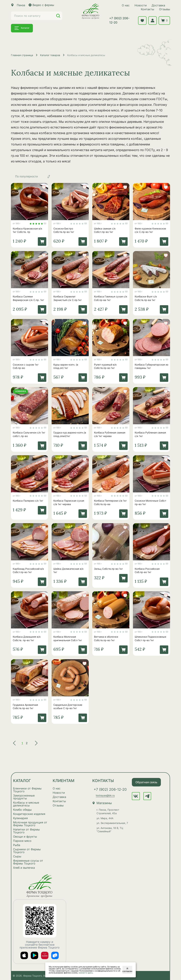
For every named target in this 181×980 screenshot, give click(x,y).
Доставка (158, 5)
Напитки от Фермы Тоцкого (26, 831)
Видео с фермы (41, 5)
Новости (141, 5)
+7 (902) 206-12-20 (119, 20)
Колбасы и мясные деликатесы (26, 804)
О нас (126, 5)
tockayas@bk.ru (105, 795)
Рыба (17, 845)
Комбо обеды (22, 810)
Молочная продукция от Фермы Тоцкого (30, 824)
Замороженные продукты (24, 797)
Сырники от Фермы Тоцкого (27, 851)
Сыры (17, 856)
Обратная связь (146, 782)
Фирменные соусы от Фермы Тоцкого (28, 862)
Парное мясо (22, 841)
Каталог (22, 28)
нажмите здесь (86, 973)
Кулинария (20, 818)
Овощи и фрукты (25, 837)
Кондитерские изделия (29, 814)
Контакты (148, 9)
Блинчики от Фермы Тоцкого (27, 790)
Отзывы (165, 9)
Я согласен (127, 970)
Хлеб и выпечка (24, 868)
